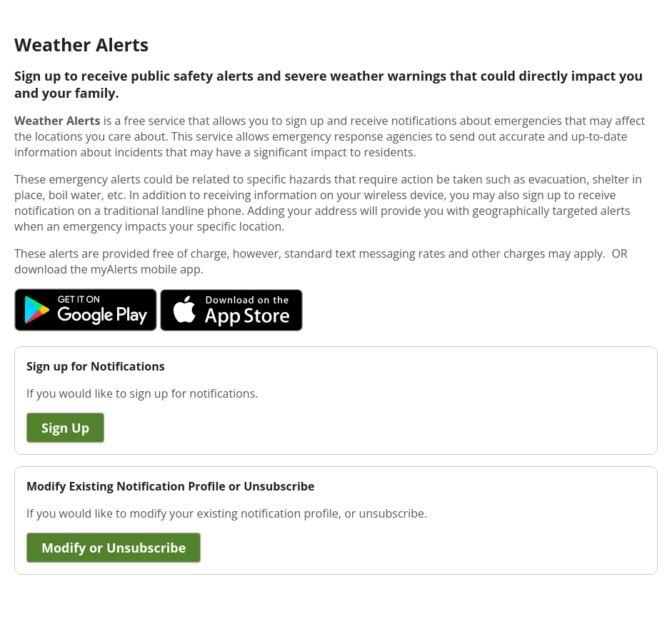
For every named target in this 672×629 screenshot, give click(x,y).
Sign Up (65, 428)
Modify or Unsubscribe (114, 548)
